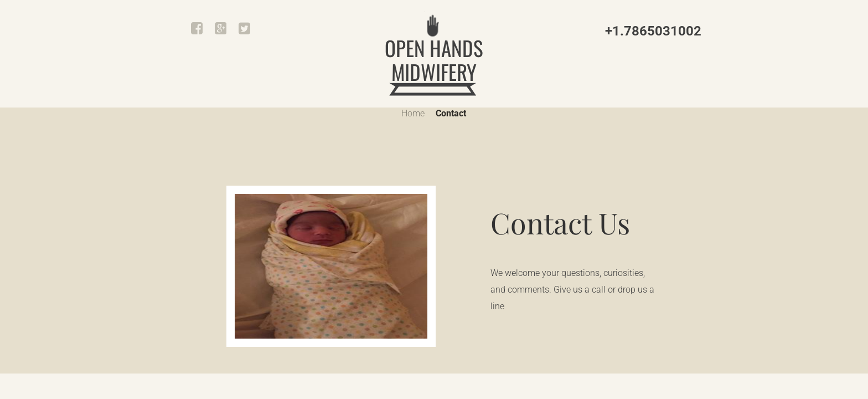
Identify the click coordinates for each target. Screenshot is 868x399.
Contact (451, 113)
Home (413, 113)
